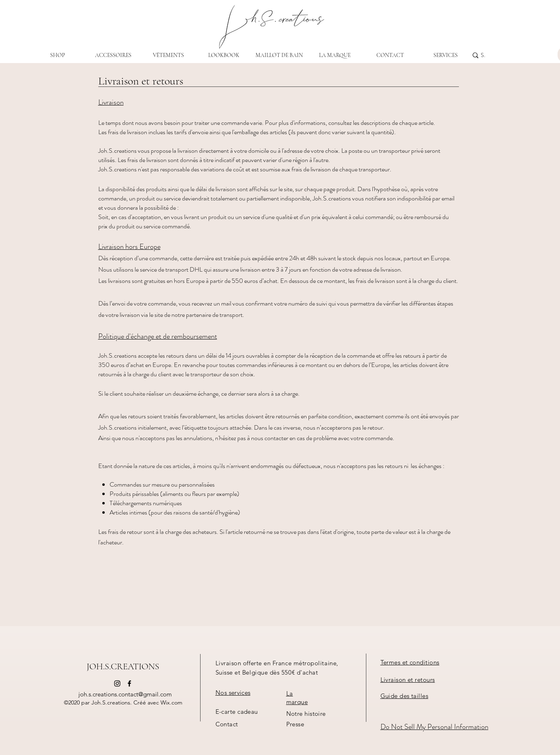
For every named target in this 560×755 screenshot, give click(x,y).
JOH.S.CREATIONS (123, 666)
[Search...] (483, 55)
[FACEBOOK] (129, 683)
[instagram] (117, 683)
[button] (405, 696)
